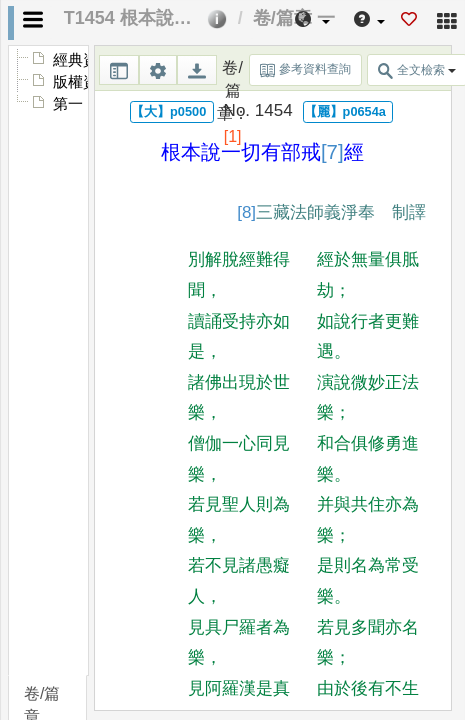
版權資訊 (83, 82)
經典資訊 (83, 60)
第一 (68, 104)
